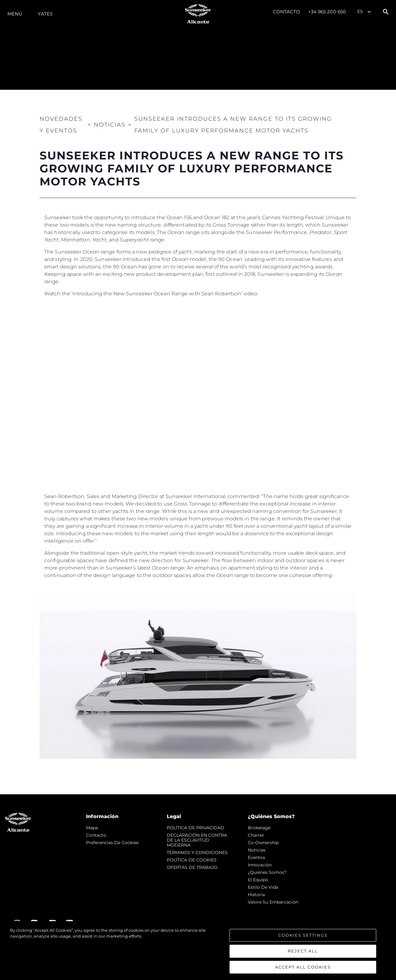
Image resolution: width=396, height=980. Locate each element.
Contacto (287, 12)
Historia (256, 895)
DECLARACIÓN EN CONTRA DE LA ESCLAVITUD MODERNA (197, 840)
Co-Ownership (263, 843)
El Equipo (258, 880)
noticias (257, 850)
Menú (15, 14)
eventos (256, 857)
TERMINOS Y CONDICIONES (197, 852)
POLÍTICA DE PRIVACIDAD (196, 828)
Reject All (303, 953)
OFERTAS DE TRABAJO (192, 867)
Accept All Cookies (303, 969)
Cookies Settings (303, 937)
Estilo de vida (263, 887)
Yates (45, 14)
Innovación (260, 865)
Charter (256, 835)
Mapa (92, 828)
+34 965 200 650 (327, 12)
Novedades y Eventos (61, 125)
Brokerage (259, 828)
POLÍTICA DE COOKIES (192, 860)
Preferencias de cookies (112, 843)
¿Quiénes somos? (267, 872)
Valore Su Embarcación (273, 902)
